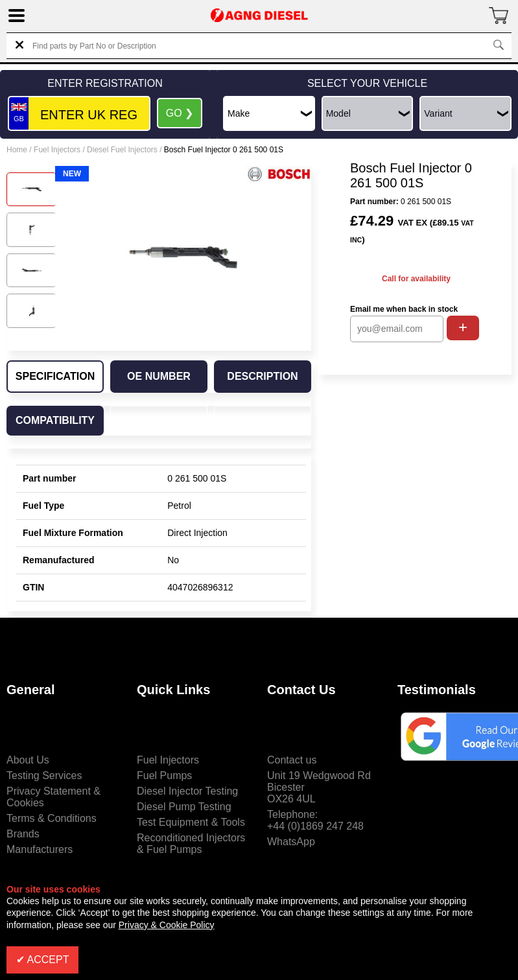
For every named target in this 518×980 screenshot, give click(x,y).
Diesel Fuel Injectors (122, 150)
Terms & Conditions (52, 818)
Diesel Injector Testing (187, 791)
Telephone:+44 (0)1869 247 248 (315, 820)
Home (17, 150)
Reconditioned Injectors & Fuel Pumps (191, 844)
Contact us (292, 760)
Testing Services (44, 776)
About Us (28, 760)
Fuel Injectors (57, 150)
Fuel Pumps (164, 776)
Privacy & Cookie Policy (167, 925)
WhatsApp (291, 842)
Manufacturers (40, 849)
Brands (23, 834)
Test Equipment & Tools (191, 822)
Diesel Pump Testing (184, 807)
